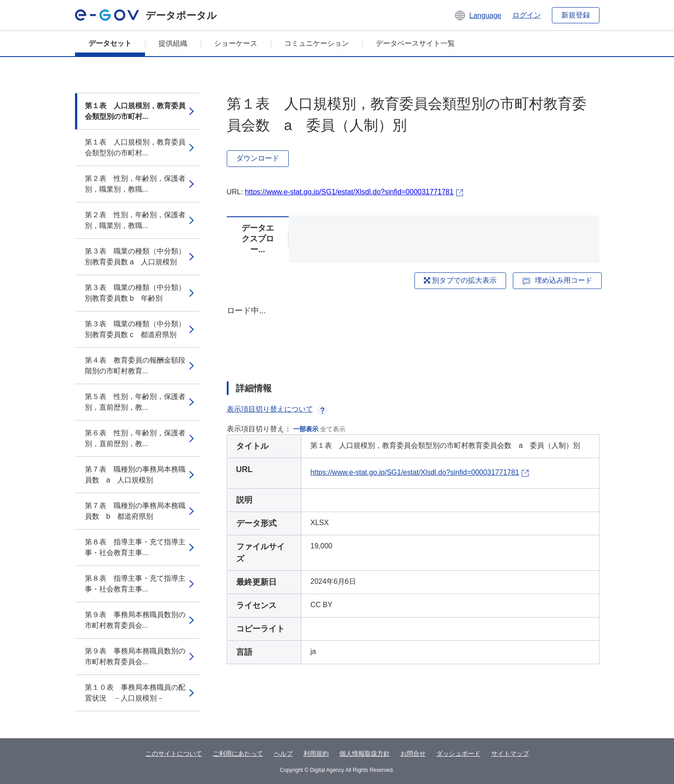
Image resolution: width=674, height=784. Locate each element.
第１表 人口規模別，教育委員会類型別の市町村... (135, 111)
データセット (110, 43)
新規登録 (576, 15)
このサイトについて (174, 753)
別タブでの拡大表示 (460, 280)
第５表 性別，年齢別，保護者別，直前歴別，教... (135, 402)
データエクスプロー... (258, 239)
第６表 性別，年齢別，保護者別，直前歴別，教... (135, 438)
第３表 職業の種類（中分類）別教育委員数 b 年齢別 (135, 293)
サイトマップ (510, 753)
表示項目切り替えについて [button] (277, 409)
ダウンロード (258, 158)
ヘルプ (283, 753)
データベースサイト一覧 (415, 43)
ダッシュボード (458, 753)
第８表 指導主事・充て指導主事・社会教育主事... (135, 547)
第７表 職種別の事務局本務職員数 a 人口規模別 (135, 475)
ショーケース (236, 43)
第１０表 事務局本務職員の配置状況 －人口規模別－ (135, 693)
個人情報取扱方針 (365, 753)
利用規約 (316, 753)
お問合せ (413, 753)
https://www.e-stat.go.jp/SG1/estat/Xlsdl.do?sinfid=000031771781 (349, 192)
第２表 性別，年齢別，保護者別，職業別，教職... (135, 184)
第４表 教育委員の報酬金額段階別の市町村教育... (135, 366)
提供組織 (173, 43)
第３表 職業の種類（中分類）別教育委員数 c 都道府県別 (135, 329)
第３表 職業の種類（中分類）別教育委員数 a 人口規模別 (135, 256)
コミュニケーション (317, 43)
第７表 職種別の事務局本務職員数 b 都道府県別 (135, 511)
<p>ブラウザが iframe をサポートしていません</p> (413, 336)
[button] (478, 15)
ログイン (527, 15)
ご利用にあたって (238, 753)
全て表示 (333, 429)
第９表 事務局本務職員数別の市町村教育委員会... (135, 620)
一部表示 (306, 429)
